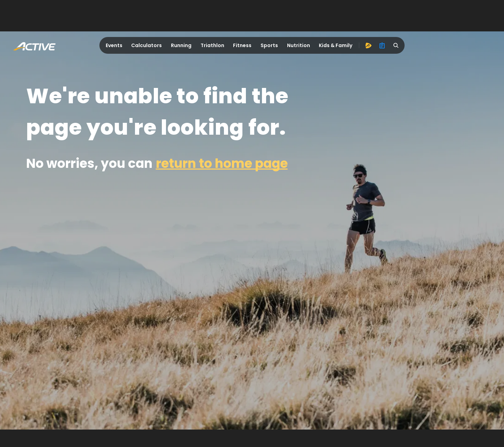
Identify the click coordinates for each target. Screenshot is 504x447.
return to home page (222, 163)
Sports (269, 45)
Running (181, 45)
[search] (396, 45)
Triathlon (212, 45)
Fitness (242, 45)
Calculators (146, 45)
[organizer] (382, 45)
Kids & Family (336, 45)
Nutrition (299, 45)
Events (114, 45)
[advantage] (368, 45)
